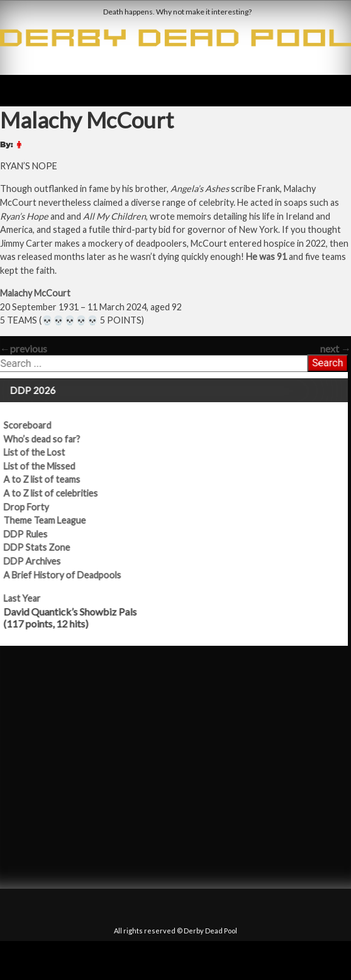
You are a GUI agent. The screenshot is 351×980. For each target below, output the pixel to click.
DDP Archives (38, 561)
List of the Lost (40, 452)
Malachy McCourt (35, 293)
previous (24, 348)
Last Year (28, 598)
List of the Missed (45, 466)
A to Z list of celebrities (57, 493)
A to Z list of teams (48, 479)
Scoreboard (33, 425)
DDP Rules (31, 534)
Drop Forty (32, 507)
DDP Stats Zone (43, 547)
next (336, 348)
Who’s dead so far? (48, 439)
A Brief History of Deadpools (68, 575)
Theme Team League (51, 520)
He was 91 (266, 256)
